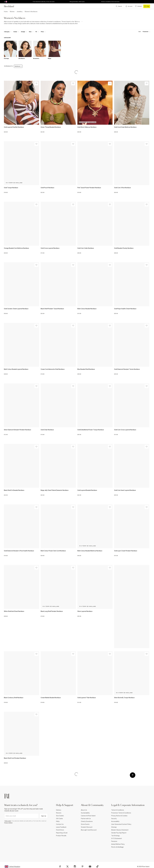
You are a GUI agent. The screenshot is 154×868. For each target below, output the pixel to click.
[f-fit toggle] (37, 32)
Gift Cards (59, 819)
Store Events (85, 824)
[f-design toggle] (24, 32)
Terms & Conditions (118, 810)
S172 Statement (117, 838)
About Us (84, 810)
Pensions (114, 841)
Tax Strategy (115, 836)
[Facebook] (60, 866)
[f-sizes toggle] (31, 32)
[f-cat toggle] (8, 32)
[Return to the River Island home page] (10, 6)
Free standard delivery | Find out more (44, 2)
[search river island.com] (119, 6)
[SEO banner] (43, 23)
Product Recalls (61, 836)
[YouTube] (90, 866)
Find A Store (60, 830)
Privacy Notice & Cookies (119, 816)
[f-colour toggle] (16, 32)
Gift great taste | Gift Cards (77, 2)
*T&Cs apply (8, 821)
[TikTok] (97, 866)
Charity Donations (87, 821)
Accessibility (115, 821)
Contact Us (60, 824)
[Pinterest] (82, 866)
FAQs (58, 821)
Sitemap (114, 827)
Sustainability (85, 813)
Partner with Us (86, 819)
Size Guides (60, 816)
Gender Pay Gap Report (119, 833)
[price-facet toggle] (43, 32)
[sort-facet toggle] (144, 32)
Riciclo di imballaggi (117, 847)
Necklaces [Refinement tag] (18, 66)
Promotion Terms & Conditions (121, 813)
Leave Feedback (61, 827)
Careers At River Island (88, 816)
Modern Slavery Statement (120, 830)
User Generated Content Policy (121, 824)
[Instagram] (75, 866)
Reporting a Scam (62, 833)
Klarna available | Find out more (110, 2)
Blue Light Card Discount (89, 830)
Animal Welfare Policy (118, 844)
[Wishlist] (36, 83)
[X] (67, 867)
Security (114, 819)
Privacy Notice (8, 823)
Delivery (59, 810)
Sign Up (44, 816)
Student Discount (87, 827)
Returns (59, 813)
